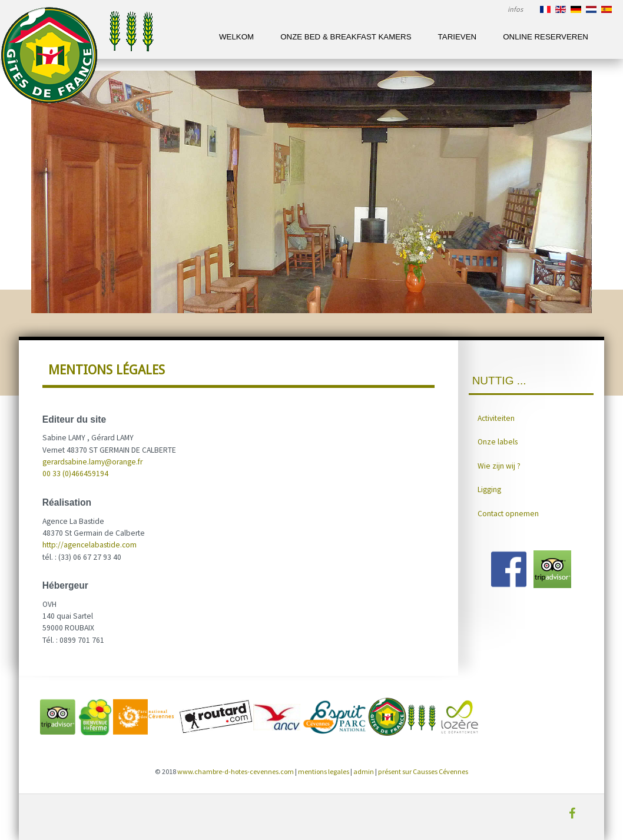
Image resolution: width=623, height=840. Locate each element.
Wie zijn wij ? (499, 466)
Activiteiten (496, 418)
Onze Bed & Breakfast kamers (346, 37)
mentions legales (324, 771)
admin (364, 771)
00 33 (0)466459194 (75, 474)
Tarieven (458, 37)
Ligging (489, 489)
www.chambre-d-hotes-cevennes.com (236, 771)
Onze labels (498, 442)
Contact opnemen (508, 514)
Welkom (236, 37)
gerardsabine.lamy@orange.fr (92, 462)
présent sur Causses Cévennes (423, 771)
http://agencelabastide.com (90, 545)
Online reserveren (546, 37)
